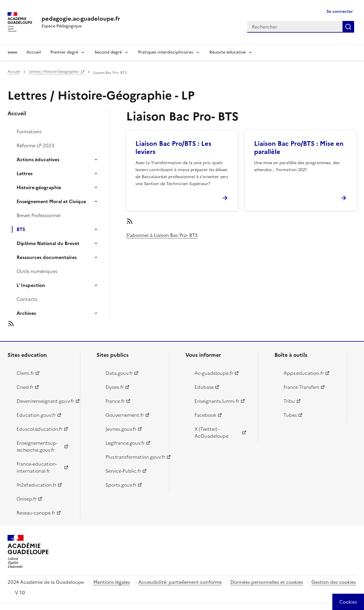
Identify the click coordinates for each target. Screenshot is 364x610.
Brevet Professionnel (39, 215)
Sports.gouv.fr (121, 485)
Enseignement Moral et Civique (51, 201)
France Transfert (301, 387)
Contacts (27, 299)
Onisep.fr (27, 499)
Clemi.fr (25, 373)
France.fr (115, 401)
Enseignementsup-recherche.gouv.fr (37, 446)
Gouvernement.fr (125, 415)
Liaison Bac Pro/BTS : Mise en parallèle (299, 148)
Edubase (204, 387)
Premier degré (64, 52)
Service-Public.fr (123, 471)
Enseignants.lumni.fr (217, 401)
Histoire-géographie (39, 187)
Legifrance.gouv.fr (125, 443)
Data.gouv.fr (119, 373)
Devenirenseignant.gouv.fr (45, 401)
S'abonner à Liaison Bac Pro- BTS (162, 235)
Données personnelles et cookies (267, 582)
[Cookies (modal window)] (348, 602)
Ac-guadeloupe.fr (214, 373)
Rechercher (348, 27)
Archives (26, 313)
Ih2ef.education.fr (36, 485)
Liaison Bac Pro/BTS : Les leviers (173, 148)
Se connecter (340, 11)
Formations (29, 132)
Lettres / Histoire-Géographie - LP (57, 72)
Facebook (205, 415)
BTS (21, 229)
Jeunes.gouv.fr (121, 429)
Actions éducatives (38, 159)
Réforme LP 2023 (35, 146)
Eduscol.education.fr (40, 429)
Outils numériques (37, 271)
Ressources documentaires (47, 257)
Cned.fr (25, 387)
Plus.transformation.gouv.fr (134, 457)
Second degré (108, 52)
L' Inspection (31, 285)
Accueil (34, 52)
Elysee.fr (115, 387)
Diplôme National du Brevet (48, 243)
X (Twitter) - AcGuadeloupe (212, 432)
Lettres (25, 173)
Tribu (289, 401)
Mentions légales (112, 582)
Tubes (290, 415)
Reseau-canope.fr (36, 513)
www (12, 52)
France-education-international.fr (37, 467)
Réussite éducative (227, 52)
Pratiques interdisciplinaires (166, 52)
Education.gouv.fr (36, 415)
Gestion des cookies (334, 582)
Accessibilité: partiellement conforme (180, 582)
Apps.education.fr (304, 373)
